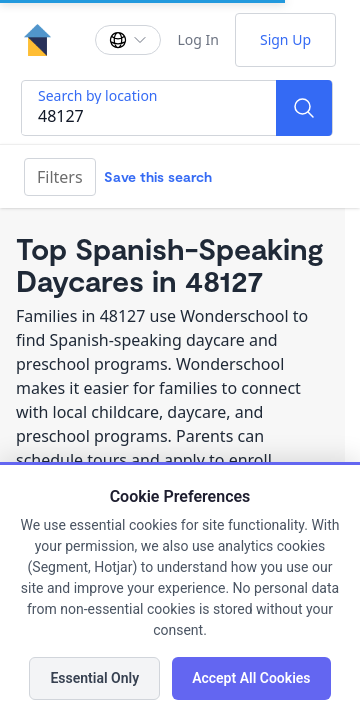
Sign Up (285, 39)
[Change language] (128, 40)
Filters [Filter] (60, 177)
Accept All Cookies (251, 678)
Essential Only (94, 678)
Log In (197, 39)
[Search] (304, 108)
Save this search (158, 176)
